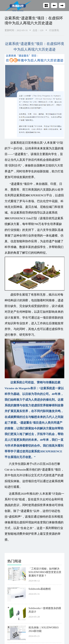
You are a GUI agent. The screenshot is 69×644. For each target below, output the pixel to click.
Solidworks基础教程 (40, 589)
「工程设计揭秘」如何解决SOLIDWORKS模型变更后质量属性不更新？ (45, 572)
